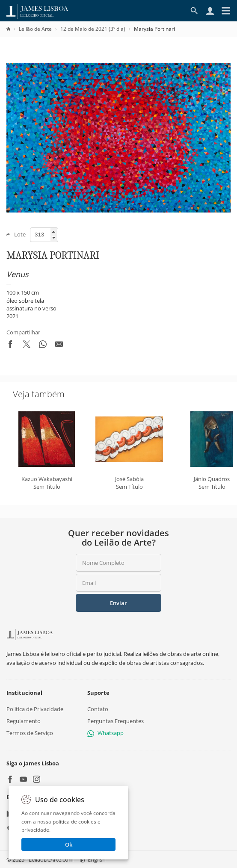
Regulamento (24, 721)
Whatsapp (105, 733)
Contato (98, 709)
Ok (69, 844)
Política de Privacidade (35, 709)
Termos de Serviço (30, 733)
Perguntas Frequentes (116, 721)
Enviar (118, 603)
